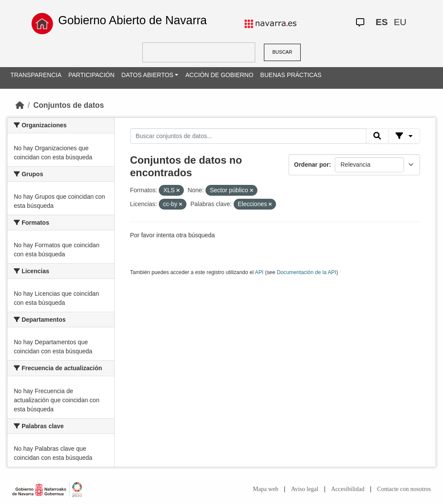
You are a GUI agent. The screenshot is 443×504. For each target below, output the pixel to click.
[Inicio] (20, 105)
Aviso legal (305, 489)
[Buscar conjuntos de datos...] (248, 136)
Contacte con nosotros (404, 489)
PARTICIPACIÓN (91, 75)
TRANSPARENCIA (36, 75)
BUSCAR (282, 52)
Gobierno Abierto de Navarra (132, 20)
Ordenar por (312, 165)
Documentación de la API (307, 272)
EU (400, 22)
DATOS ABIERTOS (148, 75)
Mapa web (266, 489)
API (259, 272)
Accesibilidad (348, 489)
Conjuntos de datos (69, 105)
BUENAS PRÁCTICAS (291, 75)
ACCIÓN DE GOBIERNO (219, 75)
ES (382, 22)
